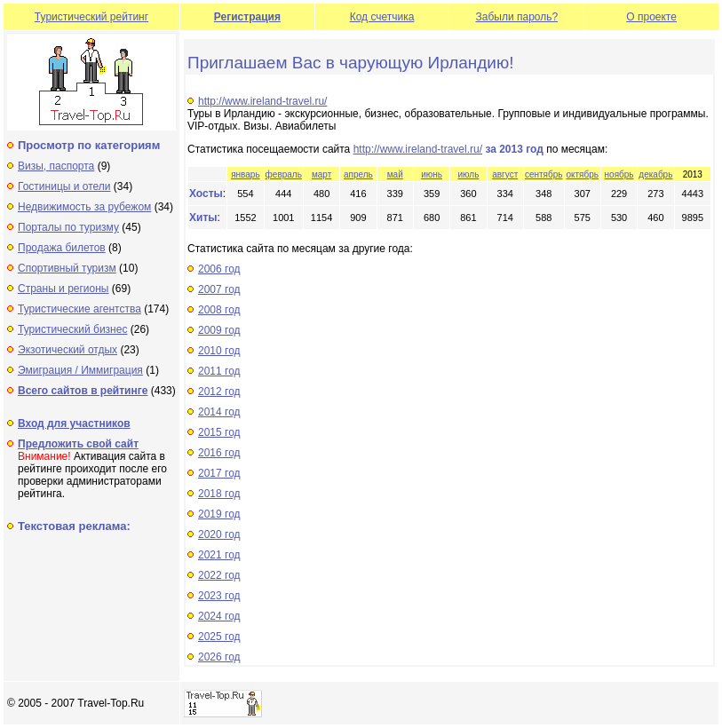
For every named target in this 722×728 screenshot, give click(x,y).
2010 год (219, 351)
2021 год (219, 555)
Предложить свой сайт (78, 444)
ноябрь (619, 174)
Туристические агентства (79, 309)
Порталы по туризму (68, 227)
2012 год (219, 392)
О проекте (651, 17)
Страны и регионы (63, 289)
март (321, 174)
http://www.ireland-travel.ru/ (262, 101)
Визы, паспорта (56, 166)
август (505, 174)
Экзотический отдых (67, 350)
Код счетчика (382, 17)
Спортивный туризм (67, 268)
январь (245, 174)
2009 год (219, 330)
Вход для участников (74, 423)
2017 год (219, 473)
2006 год (219, 269)
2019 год (219, 514)
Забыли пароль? (517, 17)
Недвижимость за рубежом (84, 207)
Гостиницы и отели (64, 186)
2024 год (219, 616)
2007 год (219, 289)
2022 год (219, 575)
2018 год (219, 494)
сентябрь (544, 174)
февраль (284, 174)
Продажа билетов (62, 248)
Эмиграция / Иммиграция (80, 370)
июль (468, 174)
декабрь (655, 174)
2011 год (219, 371)
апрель (358, 174)
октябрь (582, 174)
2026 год (219, 657)
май (395, 174)
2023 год (219, 596)
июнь (432, 174)
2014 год (219, 412)
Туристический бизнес (72, 329)
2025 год (219, 637)
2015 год (219, 432)
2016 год (219, 453)
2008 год (219, 310)
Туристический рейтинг (91, 17)
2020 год (219, 534)
